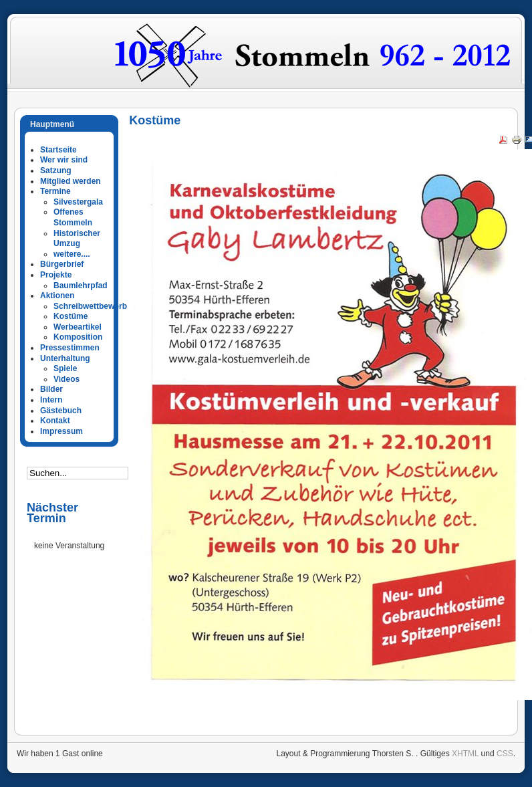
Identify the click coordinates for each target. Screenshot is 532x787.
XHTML (465, 754)
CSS (505, 754)
